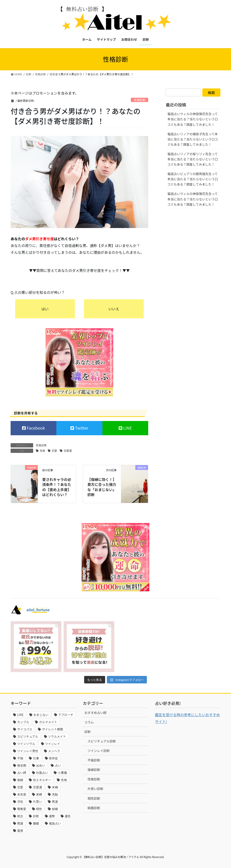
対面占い (42, 773)
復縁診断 (94, 770)
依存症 (53, 758)
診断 (36, 816)
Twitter (81, 428)
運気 (68, 816)
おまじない (41, 715)
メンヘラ (54, 751)
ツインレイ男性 (28, 751)
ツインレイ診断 (99, 751)
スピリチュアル (28, 736)
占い (58, 765)
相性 (39, 809)
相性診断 (94, 798)
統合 (20, 816)
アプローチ (66, 715)
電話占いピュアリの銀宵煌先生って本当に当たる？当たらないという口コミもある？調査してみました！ (193, 179)
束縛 (39, 794)
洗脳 (55, 794)
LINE (127, 428)
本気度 (22, 794)
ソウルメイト (57, 736)
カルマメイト (48, 722)
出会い (41, 765)
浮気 (20, 802)
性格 (42, 451)
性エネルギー (42, 780)
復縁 (20, 780)
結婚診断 (94, 808)
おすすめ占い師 (95, 713)
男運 (55, 802)
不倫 (20, 758)
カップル (23, 722)
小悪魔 (62, 773)
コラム (89, 722)
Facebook (35, 428)
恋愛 (54, 451)
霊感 (20, 831)
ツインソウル (26, 744)
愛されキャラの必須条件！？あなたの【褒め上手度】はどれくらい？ (57, 487)
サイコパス (25, 729)
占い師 (22, 773)
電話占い (55, 823)
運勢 (52, 816)
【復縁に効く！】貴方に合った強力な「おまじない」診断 (102, 487)
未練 (55, 787)
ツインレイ (53, 744)
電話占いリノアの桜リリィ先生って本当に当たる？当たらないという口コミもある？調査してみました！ (193, 159)
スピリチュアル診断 (102, 741)
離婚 (36, 823)
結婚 (55, 809)
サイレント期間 (52, 729)
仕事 (36, 758)
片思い (37, 802)
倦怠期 (22, 765)
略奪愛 (22, 809)
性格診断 (140, 100)
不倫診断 (94, 760)
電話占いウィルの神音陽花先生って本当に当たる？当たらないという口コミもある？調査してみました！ (193, 119)
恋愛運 (68, 451)
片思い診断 (95, 789)
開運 (20, 823)
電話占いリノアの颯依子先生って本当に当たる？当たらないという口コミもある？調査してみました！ (193, 139)
